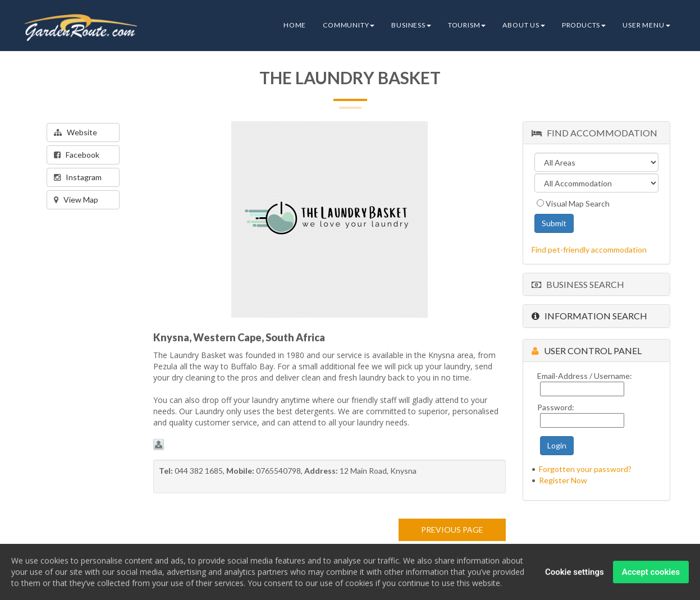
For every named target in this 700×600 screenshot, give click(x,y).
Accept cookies (651, 573)
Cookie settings (575, 573)
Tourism (467, 25)
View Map (76, 200)
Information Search (589, 316)
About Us (523, 25)
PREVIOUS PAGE (452, 530)
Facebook (77, 155)
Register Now (563, 480)
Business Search (578, 284)
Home (295, 25)
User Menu (646, 25)
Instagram (78, 177)
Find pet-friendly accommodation (589, 249)
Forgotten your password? (585, 469)
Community (349, 25)
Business (411, 25)
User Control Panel (587, 351)
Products (584, 25)
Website (76, 132)
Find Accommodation (594, 133)
